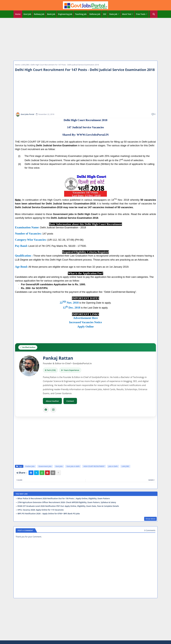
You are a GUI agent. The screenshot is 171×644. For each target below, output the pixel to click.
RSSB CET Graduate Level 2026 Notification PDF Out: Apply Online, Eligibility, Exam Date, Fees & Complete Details (68, 506)
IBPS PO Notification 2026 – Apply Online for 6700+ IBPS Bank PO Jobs (49, 514)
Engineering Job (65, 14)
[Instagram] (53, 410)
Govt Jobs (59, 466)
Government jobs (45, 466)
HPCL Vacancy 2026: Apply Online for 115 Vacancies (41, 510)
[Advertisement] (85, 39)
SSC (105, 14)
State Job (113, 14)
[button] (154, 14)
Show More (150, 519)
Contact (70, 401)
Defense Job (95, 14)
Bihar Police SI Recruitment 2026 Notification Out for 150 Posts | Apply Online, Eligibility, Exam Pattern (64, 498)
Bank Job (51, 14)
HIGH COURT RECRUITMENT (94, 466)
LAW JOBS (25, 65)
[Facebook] (46, 410)
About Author (52, 401)
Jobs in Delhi (113, 466)
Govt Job (27, 14)
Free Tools (141, 14)
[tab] (18, 14)
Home (18, 14)
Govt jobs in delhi (73, 466)
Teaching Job (81, 14)
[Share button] (58, 473)
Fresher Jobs (30, 466)
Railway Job (39, 14)
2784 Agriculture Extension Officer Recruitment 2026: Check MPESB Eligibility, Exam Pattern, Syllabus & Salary (67, 502)
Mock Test (127, 14)
